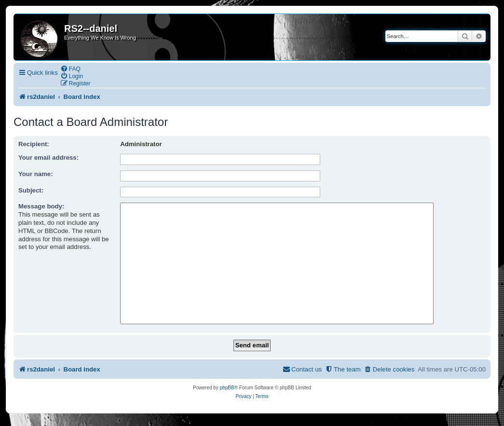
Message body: (41, 206)
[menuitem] (70, 69)
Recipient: (34, 144)
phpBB (227, 388)
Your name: (36, 174)
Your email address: (48, 158)
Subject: (31, 190)
